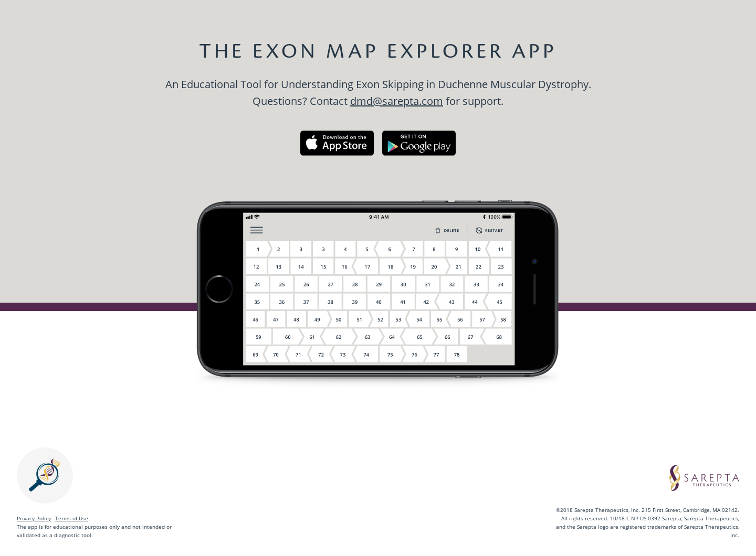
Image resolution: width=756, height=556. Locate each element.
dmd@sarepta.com (397, 101)
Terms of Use (72, 518)
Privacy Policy (34, 518)
